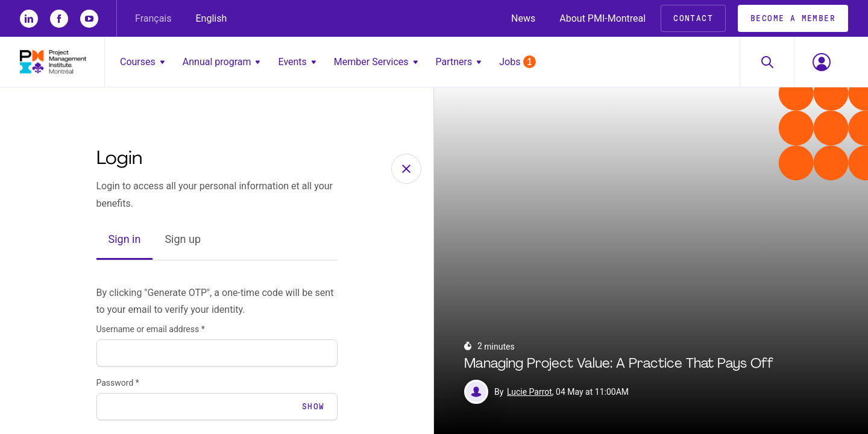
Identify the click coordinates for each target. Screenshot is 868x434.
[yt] (89, 19)
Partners (459, 62)
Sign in (125, 239)
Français (153, 18)
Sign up (183, 239)
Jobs (517, 62)
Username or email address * (151, 329)
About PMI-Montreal (602, 18)
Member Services (376, 62)
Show (313, 407)
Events (297, 62)
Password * (118, 383)
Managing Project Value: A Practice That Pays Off (619, 364)
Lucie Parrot (530, 392)
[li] (29, 19)
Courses (142, 62)
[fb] (59, 19)
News (523, 18)
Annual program (222, 62)
